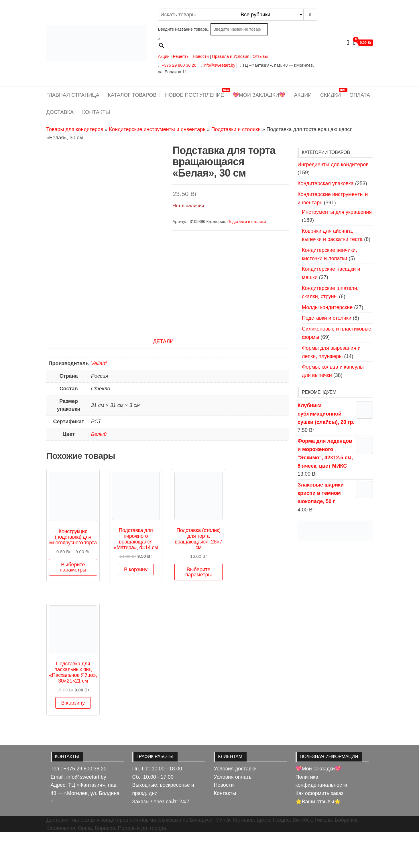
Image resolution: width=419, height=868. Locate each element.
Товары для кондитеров (75, 129)
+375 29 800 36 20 (178, 65)
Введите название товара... (184, 29)
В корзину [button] (136, 605)
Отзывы (260, 56)
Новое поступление (197, 93)
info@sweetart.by (219, 65)
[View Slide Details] (335, 531)
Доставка (60, 112)
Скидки (333, 93)
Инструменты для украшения (337, 212)
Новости (201, 56)
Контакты (96, 112)
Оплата (360, 95)
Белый (99, 470)
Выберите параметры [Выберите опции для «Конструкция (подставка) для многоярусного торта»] (73, 603)
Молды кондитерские (327, 307)
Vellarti (99, 399)
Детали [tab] (163, 377)
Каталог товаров (132, 95)
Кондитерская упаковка (326, 183)
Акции (164, 56)
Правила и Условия (231, 56)
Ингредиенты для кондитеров (333, 165)
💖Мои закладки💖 (259, 95)
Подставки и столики (236, 129)
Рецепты (182, 56)
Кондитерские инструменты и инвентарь (157, 129)
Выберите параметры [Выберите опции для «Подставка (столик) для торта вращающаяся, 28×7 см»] (199, 608)
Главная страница (73, 95)
